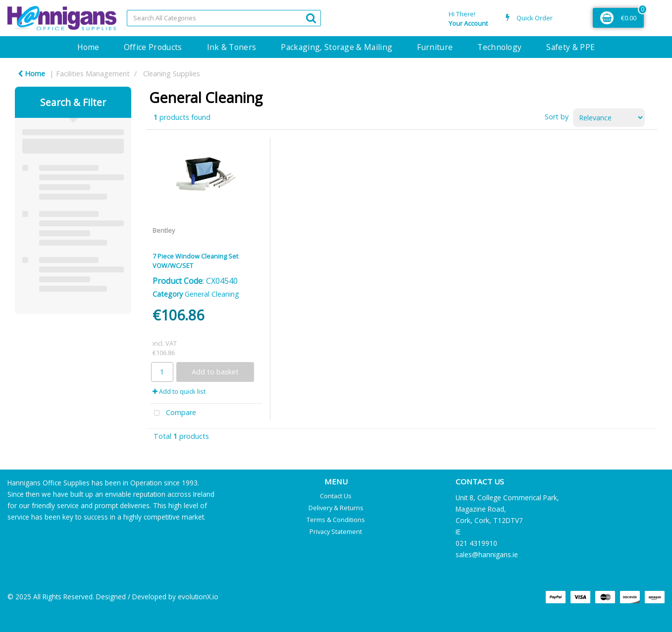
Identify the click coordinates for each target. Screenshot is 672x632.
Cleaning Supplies (172, 74)
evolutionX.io (198, 597)
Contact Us (336, 496)
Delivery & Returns (336, 508)
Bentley (164, 230)
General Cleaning (212, 294)
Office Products (153, 47)
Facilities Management (93, 74)
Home (88, 47)
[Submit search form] (311, 18)
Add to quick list (179, 391)
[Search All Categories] (224, 18)
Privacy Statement (336, 531)
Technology (499, 47)
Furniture (435, 47)
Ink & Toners (232, 47)
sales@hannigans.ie (487, 554)
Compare (173, 413)
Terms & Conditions (336, 520)
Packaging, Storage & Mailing (336, 47)
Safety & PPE (570, 47)
